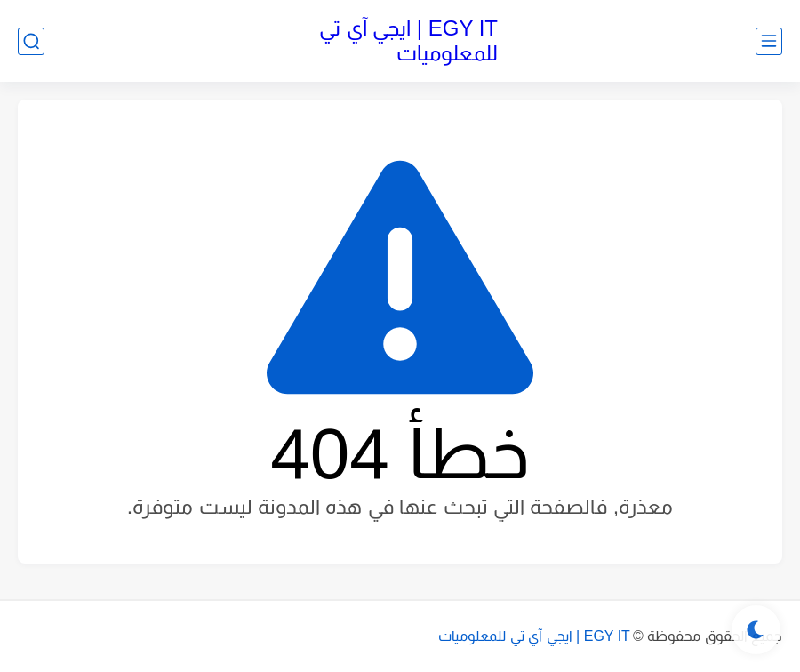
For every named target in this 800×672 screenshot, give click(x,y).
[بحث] (31, 41)
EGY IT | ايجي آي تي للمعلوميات (408, 40)
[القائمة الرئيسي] (769, 41)
